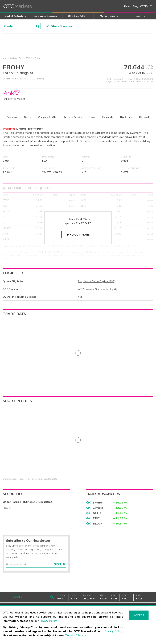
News (92, 117)
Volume (86, 157)
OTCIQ (144, 6)
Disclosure (126, 117)
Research (144, 117)
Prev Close (9, 169)
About (127, 6)
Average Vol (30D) (91, 169)
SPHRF (98, 493)
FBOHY (29, 58)
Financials (108, 117)
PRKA (97, 509)
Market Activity (10, 58)
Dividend (126, 157)
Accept (139, 615)
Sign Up (60, 555)
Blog (136, 6)
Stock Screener (59, 26)
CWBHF (98, 498)
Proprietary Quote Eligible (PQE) (97, 281)
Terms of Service (76, 636)
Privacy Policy (48, 621)
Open (6, 157)
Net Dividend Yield (131, 169)
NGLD (97, 504)
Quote (28, 117)
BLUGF (98, 514)
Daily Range (49, 157)
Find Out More (78, 235)
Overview (12, 117)
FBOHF (7, 498)
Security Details (72, 117)
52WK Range (49, 169)
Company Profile (47, 117)
